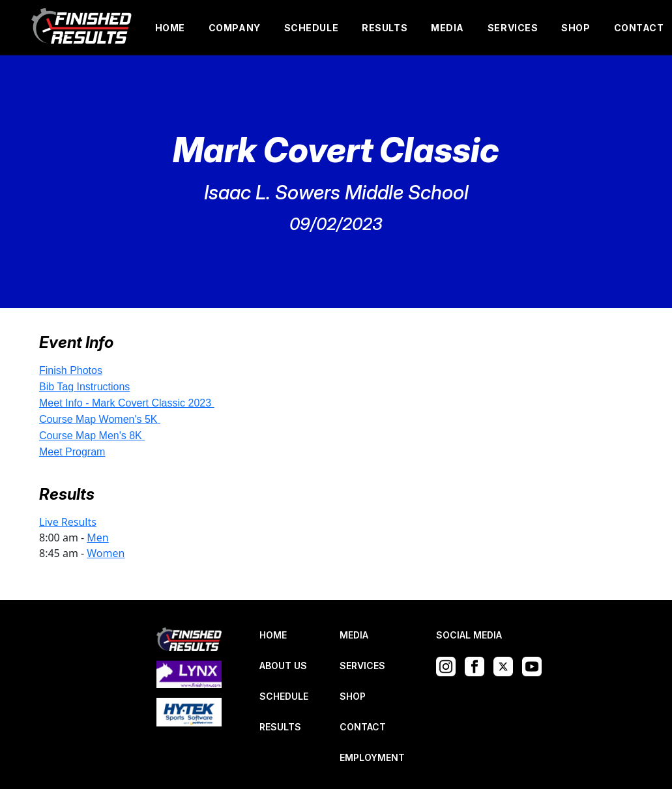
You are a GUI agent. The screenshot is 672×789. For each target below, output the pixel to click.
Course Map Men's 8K (91, 436)
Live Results (68, 522)
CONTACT (639, 28)
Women (106, 553)
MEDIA (447, 28)
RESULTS (385, 28)
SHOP (576, 28)
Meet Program (72, 452)
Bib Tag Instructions (84, 387)
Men (97, 538)
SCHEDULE (311, 28)
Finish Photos (71, 370)
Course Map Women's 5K (98, 419)
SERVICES (513, 28)
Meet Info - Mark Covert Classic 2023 (125, 403)
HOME (170, 28)
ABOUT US (283, 666)
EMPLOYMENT (372, 757)
